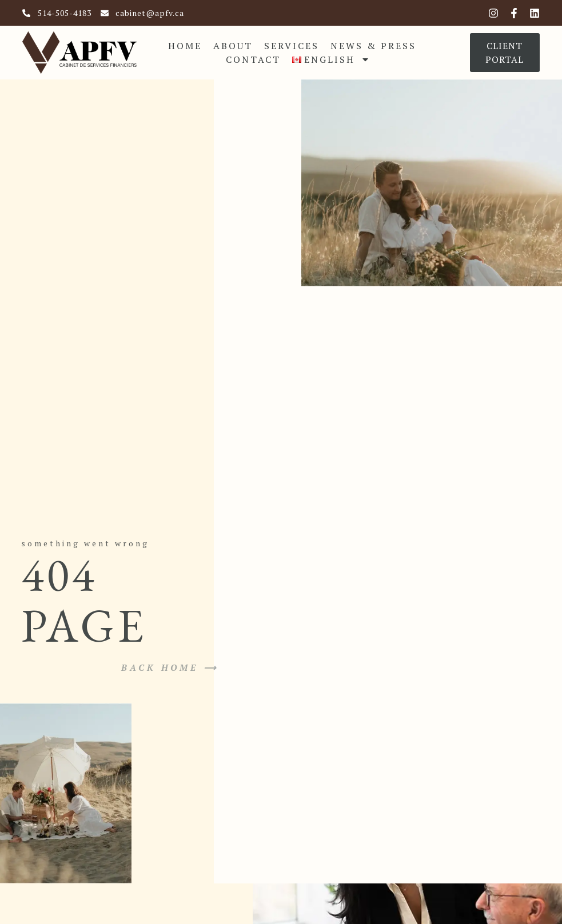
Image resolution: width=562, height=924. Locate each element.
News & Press (373, 46)
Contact (253, 59)
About (233, 46)
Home (185, 46)
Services (292, 46)
